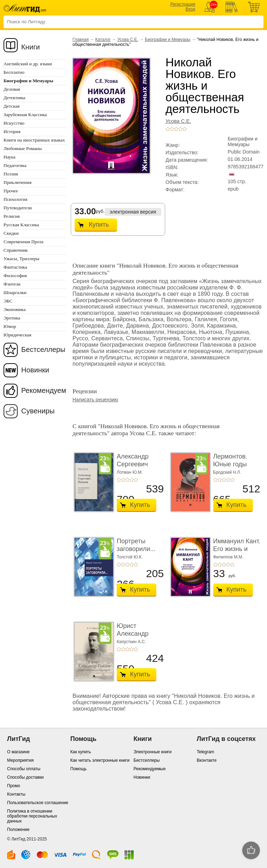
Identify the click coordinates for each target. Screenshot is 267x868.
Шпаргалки (15, 292)
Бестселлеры (43, 349)
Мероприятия (20, 760)
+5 (185, 129)
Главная (81, 40)
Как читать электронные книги (100, 760)
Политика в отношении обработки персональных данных (32, 816)
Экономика (15, 309)
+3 (176, 129)
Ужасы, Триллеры (21, 259)
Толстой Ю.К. (130, 557)
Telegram (205, 752)
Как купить (81, 752)
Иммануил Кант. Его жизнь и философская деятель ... (237, 553)
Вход (190, 9)
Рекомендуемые (150, 769)
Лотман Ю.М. (130, 472)
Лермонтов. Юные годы (230, 460)
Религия (12, 216)
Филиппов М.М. (228, 557)
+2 (172, 129)
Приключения (18, 182)
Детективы (14, 98)
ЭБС (8, 301)
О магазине (18, 752)
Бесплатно (14, 72)
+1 (168, 129)
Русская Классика (21, 225)
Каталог (103, 40)
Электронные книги (153, 752)
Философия (15, 276)
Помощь (79, 769)
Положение (18, 830)
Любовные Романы (23, 148)
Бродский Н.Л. (227, 472)
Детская (11, 106)
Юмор (10, 326)
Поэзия (11, 174)
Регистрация (183, 4)
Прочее (11, 191)
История (12, 131)
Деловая (12, 89)
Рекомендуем (44, 390)
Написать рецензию (95, 400)
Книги (31, 47)
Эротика (12, 318)
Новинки (35, 370)
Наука (10, 157)
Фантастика (15, 267)
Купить (99, 225)
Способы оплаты (24, 769)
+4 (180, 129)
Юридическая (18, 335)
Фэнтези (12, 284)
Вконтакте (207, 760)
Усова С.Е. (128, 40)
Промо (14, 786)
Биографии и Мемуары (168, 40)
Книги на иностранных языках (34, 140)
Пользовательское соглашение (38, 803)
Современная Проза (24, 242)
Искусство (14, 123)
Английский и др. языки (28, 64)
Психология (15, 199)
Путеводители (18, 208)
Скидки (11, 233)
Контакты (16, 794)
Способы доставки (25, 777)
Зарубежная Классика (25, 115)
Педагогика (15, 165)
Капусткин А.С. (131, 642)
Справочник (16, 250)
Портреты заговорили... (136, 545)
